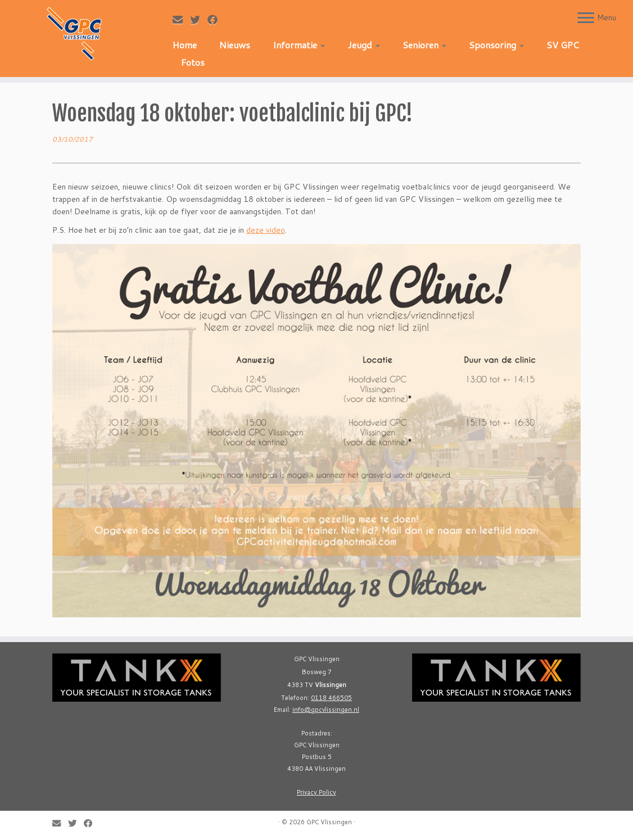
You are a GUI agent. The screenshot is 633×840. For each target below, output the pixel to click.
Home (185, 45)
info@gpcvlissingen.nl (326, 710)
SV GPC (563, 45)
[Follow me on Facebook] (216, 20)
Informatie (299, 45)
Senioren (424, 45)
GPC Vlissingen (329, 822)
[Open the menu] (586, 19)
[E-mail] (181, 20)
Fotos (193, 62)
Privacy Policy (316, 792)
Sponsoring (496, 45)
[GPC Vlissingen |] (74, 34)
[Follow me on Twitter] (199, 20)
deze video (266, 230)
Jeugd (364, 45)
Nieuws (235, 45)
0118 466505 (331, 698)
